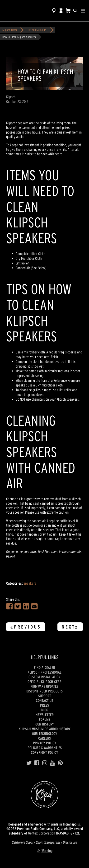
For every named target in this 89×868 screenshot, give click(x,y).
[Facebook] (37, 763)
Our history (45, 724)
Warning (45, 851)
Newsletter (45, 715)
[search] (75, 11)
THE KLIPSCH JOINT (37, 30)
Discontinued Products (44, 691)
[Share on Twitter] (18, 606)
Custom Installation (44, 677)
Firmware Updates (44, 686)
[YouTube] (53, 763)
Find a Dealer (44, 667)
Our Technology (45, 734)
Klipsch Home (10, 30)
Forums (45, 719)
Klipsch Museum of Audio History (45, 729)
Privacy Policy (45, 743)
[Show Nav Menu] (83, 11)
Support (45, 696)
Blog (44, 710)
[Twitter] (29, 763)
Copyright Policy (44, 752)
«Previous (26, 627)
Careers (44, 738)
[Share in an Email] (34, 606)
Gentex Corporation (42, 833)
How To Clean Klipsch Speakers (19, 37)
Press (44, 705)
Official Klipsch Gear (44, 682)
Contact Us (44, 700)
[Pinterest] (60, 763)
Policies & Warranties (45, 748)
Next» (70, 627)
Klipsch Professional (44, 672)
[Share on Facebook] (9, 606)
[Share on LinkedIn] (26, 606)
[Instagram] (45, 763)
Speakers (30, 583)
